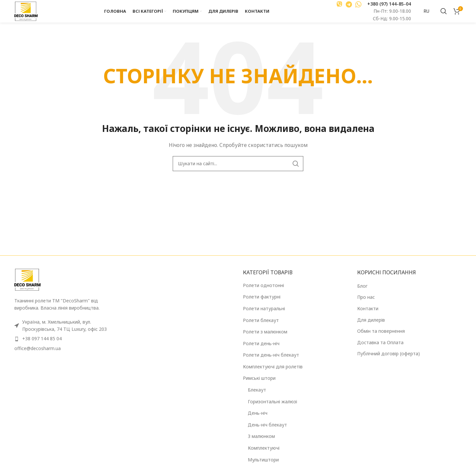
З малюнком (261, 443)
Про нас (366, 304)
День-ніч (258, 420)
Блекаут (257, 397)
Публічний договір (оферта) (389, 360)
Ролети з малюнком (265, 338)
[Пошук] (444, 15)
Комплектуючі (264, 455)
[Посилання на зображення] (27, 286)
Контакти (368, 315)
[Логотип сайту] (30, 14)
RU (426, 15)
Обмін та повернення (381, 338)
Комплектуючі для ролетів (273, 373)
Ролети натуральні (264, 315)
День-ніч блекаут (267, 432)
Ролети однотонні (263, 292)
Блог (362, 293)
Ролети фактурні (262, 304)
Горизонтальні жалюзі (272, 408)
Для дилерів (371, 327)
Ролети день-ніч (261, 350)
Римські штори (259, 385)
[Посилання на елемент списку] (67, 346)
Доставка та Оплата (380, 349)
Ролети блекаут (261, 327)
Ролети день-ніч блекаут (271, 362)
